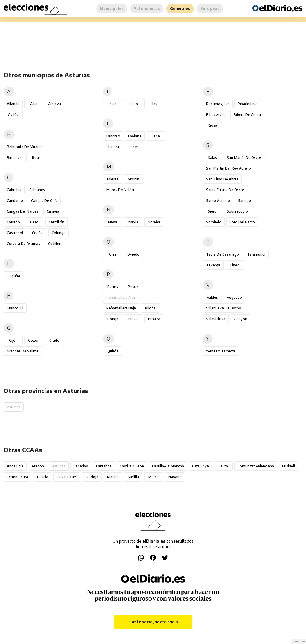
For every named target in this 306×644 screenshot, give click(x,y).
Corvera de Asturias (23, 244)
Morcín (133, 179)
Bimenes (14, 158)
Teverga (213, 265)
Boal (36, 158)
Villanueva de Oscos (224, 308)
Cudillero (55, 244)
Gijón (13, 340)
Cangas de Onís (44, 201)
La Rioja (92, 477)
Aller (34, 104)
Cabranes (37, 190)
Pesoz (133, 287)
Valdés (212, 297)
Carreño (13, 222)
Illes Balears (67, 477)
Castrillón (56, 222)
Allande (13, 104)
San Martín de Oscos (244, 158)
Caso (34, 222)
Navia (133, 222)
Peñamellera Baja (121, 308)
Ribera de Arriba (247, 115)
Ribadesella (216, 115)
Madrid (113, 477)
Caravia (53, 211)
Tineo (235, 265)
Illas (154, 104)
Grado (54, 340)
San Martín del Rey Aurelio (229, 168)
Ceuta (223, 466)
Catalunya (201, 466)
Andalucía (15, 466)
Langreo (113, 136)
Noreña (154, 222)
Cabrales (14, 190)
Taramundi (256, 254)
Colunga (59, 233)
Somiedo (214, 222)
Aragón (38, 466)
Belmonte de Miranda (25, 147)
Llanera (113, 147)
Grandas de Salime (23, 351)
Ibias (113, 104)
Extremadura (17, 477)
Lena (156, 136)
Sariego (245, 201)
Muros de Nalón (120, 190)
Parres (113, 287)
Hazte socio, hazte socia (153, 622)
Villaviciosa (216, 319)
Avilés (13, 115)
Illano (133, 104)
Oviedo (133, 254)
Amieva (55, 104)
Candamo (15, 201)
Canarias (81, 466)
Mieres (113, 179)
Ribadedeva (248, 104)
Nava (113, 222)
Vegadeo (234, 297)
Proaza (154, 319)
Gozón (34, 340)
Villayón (240, 319)
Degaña (13, 276)
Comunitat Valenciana (256, 466)
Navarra (175, 477)
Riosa (212, 125)
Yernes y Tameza (221, 351)
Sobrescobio (237, 211)
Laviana (135, 136)
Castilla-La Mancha (168, 466)
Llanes (133, 147)
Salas (212, 158)
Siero (212, 211)
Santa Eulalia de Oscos (225, 190)
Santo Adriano (218, 201)
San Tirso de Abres (222, 179)
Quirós (113, 351)
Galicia (43, 477)
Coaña (37, 233)
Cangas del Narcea (23, 211)
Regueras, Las (218, 104)
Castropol (15, 233)
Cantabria (104, 466)
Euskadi (289, 466)
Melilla (133, 477)
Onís (113, 254)
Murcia (154, 477)
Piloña (150, 308)
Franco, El (15, 308)
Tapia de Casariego (223, 254)
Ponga (113, 319)
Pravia (133, 319)
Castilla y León (132, 466)
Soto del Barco (242, 222)
